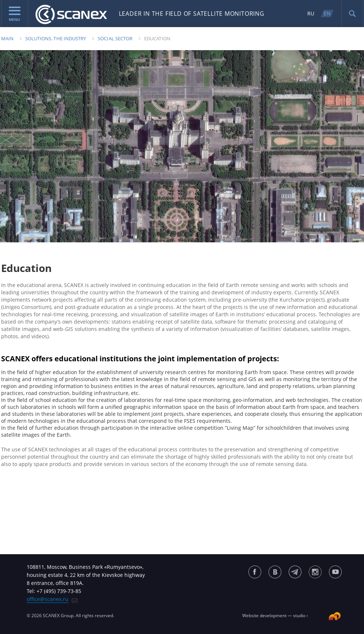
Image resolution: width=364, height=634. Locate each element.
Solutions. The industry (56, 38)
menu (15, 14)
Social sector (115, 38)
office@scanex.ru (48, 599)
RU (311, 13)
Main (7, 38)
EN (327, 13)
